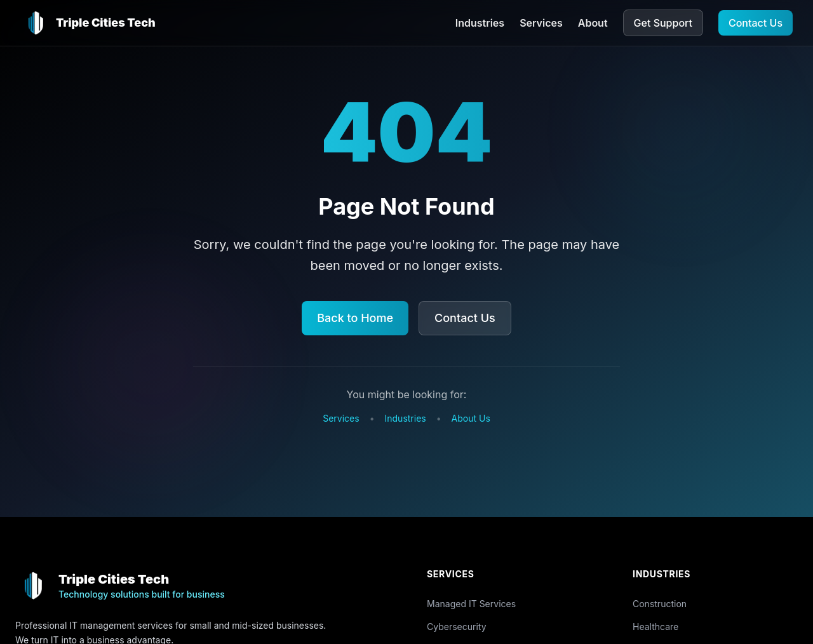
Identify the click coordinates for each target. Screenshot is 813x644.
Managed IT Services (471, 604)
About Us (471, 418)
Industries (480, 23)
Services (541, 23)
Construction (660, 604)
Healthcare (655, 627)
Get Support (663, 23)
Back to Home (355, 318)
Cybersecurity (457, 627)
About (593, 23)
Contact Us (756, 23)
